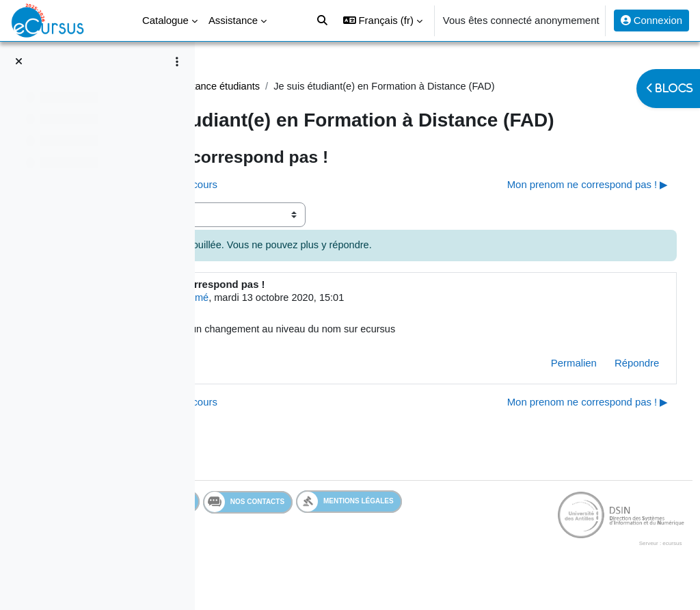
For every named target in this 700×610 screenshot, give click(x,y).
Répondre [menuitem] (611, 390)
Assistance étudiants (376, 87)
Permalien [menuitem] (548, 390)
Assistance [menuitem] (233, 20)
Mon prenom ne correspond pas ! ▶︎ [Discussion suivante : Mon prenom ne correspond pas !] (562, 210)
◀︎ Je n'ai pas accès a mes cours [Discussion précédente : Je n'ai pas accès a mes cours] (304, 210)
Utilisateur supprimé (327, 324)
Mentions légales (506, 529)
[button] (383, 21)
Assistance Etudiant (271, 87)
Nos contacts (405, 529)
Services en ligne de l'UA (290, 529)
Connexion (651, 20)
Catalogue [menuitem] (165, 20)
